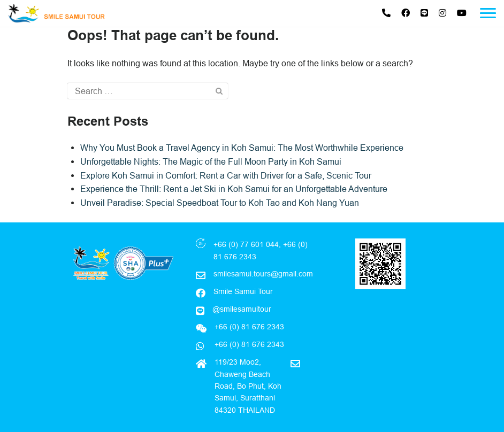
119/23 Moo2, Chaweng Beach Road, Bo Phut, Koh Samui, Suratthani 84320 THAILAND (248, 386)
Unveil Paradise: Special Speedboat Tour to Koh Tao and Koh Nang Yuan (220, 203)
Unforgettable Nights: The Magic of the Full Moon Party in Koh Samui (211, 161)
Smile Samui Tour (243, 291)
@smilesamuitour (242, 309)
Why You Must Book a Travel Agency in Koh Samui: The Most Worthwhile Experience (242, 148)
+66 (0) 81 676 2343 (248, 344)
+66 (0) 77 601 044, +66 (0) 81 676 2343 (261, 250)
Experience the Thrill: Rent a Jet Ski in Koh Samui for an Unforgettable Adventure (234, 189)
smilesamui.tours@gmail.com (263, 274)
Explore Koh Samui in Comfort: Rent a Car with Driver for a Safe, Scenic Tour (226, 175)
